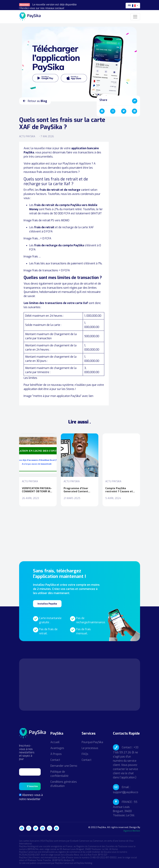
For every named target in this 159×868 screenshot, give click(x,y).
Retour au (35, 101)
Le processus (90, 748)
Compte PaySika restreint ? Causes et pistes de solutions (119, 490)
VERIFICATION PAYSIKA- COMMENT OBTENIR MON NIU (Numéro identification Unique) (38, 490)
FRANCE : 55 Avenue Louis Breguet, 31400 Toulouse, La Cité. (125, 809)
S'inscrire (32, 786)
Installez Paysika (47, 604)
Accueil (55, 742)
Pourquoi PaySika (92, 742)
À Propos (56, 754)
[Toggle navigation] (135, 17)
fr (132, 6)
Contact (55, 760)
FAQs (85, 754)
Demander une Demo (64, 766)
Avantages (57, 748)
